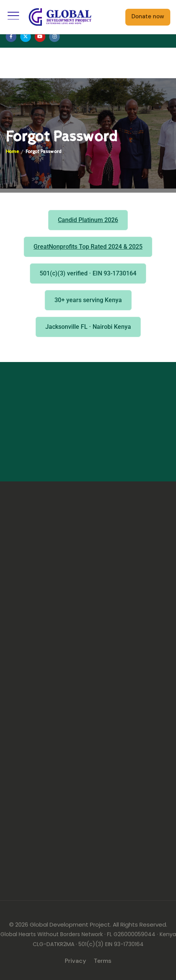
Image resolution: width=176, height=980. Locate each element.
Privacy (75, 961)
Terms (102, 961)
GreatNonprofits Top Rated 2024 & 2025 (88, 247)
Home (12, 152)
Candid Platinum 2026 (88, 220)
